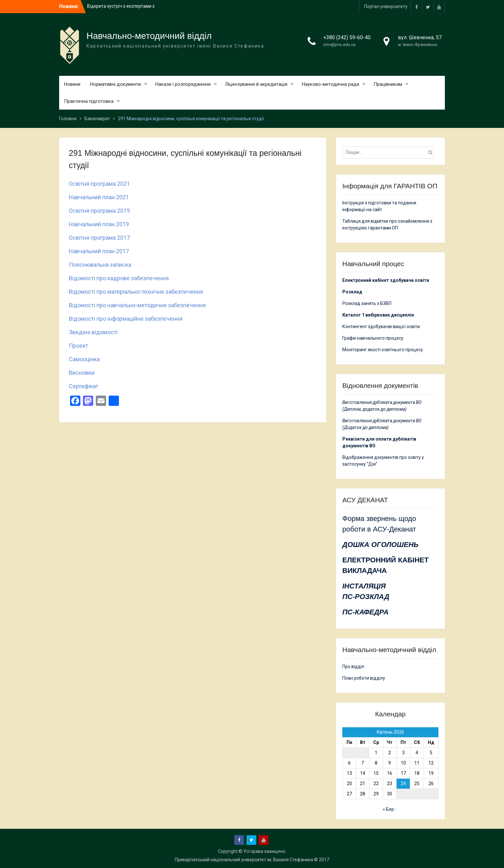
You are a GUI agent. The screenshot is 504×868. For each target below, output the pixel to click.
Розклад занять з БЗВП (367, 303)
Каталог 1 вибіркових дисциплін (378, 315)
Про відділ (353, 667)
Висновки (82, 373)
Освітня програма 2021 (99, 184)
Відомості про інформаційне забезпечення (126, 319)
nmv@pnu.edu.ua (339, 45)
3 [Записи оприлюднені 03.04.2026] (403, 753)
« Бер (388, 809)
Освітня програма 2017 (99, 238)
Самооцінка (84, 359)
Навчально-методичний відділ (149, 36)
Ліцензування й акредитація (256, 84)
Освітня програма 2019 (99, 211)
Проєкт (78, 346)
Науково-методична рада (330, 84)
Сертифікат (84, 386)
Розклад (352, 292)
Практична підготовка (89, 101)
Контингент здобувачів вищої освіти (381, 327)
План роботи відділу (364, 678)
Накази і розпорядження (183, 84)
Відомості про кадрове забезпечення (119, 278)
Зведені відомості (93, 332)
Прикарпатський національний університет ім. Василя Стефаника (244, 860)
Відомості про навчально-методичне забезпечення (137, 305)
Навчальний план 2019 (99, 224)
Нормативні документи (115, 84)
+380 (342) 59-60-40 (347, 37)
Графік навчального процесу (373, 338)
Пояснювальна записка (100, 265)
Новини (72, 84)
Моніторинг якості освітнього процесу (383, 350)
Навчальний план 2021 (99, 197)
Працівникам (388, 84)
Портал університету (386, 6)
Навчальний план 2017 (99, 251)
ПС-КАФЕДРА (365, 612)
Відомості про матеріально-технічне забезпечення (136, 292)
